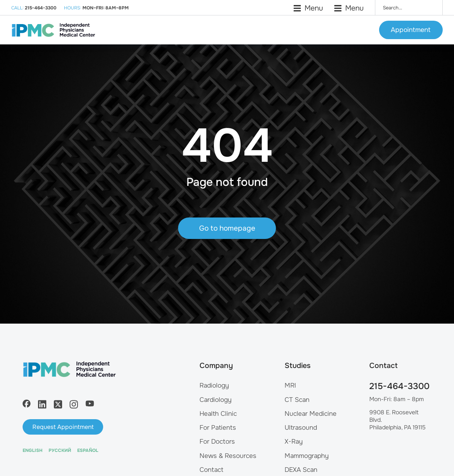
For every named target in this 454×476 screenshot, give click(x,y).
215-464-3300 (399, 401)
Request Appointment (63, 442)
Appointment (411, 34)
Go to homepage (227, 247)
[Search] (431, 8)
